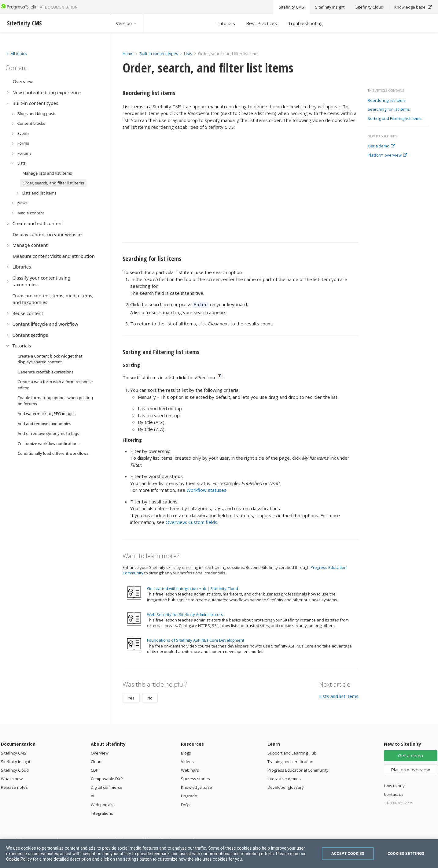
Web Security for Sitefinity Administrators (185, 614)
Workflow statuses (206, 489)
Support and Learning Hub (292, 752)
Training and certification (290, 761)
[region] (219, 854)
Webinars (190, 769)
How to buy (394, 785)
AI (92, 795)
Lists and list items (339, 695)
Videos (187, 761)
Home (128, 54)
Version (127, 23)
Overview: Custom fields (191, 521)
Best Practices (261, 23)
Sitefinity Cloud (15, 769)
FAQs (186, 804)
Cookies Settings (406, 853)
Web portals (102, 804)
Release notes (14, 786)
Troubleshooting (305, 23)
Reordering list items (387, 101)
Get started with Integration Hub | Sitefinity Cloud (193, 588)
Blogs (186, 752)
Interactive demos (284, 778)
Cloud (96, 761)
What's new (12, 778)
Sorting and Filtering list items (395, 119)
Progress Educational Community (298, 769)
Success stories (195, 778)
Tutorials (226, 23)
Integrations (102, 812)
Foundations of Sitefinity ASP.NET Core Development (196, 639)
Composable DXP (107, 778)
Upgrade (189, 795)
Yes (131, 697)
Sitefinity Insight (16, 761)
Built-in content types (159, 54)
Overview (100, 752)
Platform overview (387, 155)
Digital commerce (107, 786)
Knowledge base (197, 786)
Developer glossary (286, 786)
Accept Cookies (348, 853)
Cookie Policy (19, 859)
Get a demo (381, 146)
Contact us (394, 793)
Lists (188, 54)
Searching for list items (389, 109)
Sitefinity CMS (14, 752)
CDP (95, 769)
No (150, 697)
